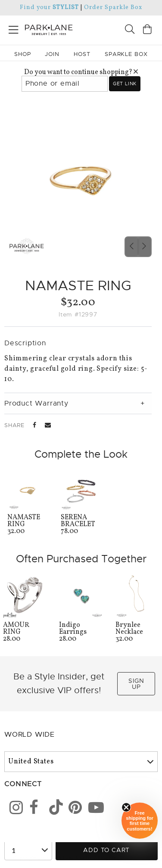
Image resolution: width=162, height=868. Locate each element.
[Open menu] (14, 28)
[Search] (130, 30)
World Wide (30, 735)
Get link (125, 84)
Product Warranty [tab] (36, 403)
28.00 (25, 633)
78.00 (81, 525)
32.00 (28, 525)
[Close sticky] (126, 807)
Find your (49, 8)
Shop (23, 54)
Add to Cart (106, 850)
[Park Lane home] (40, 29)
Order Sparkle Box (113, 8)
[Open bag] (147, 30)
